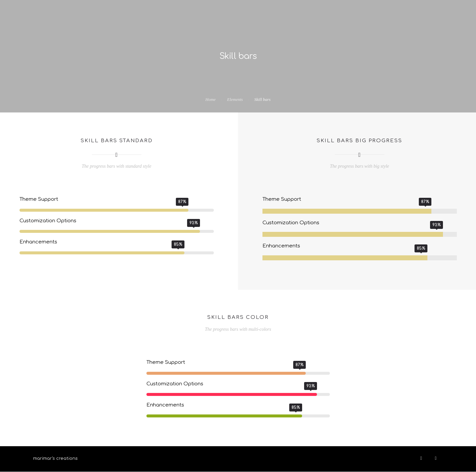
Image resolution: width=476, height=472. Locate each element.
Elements (235, 99)
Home (210, 99)
